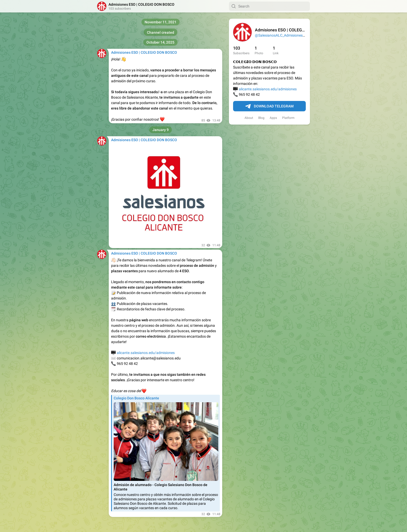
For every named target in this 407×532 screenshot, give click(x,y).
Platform (288, 118)
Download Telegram (269, 106)
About (249, 118)
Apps (273, 118)
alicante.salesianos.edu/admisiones (268, 89)
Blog (261, 118)
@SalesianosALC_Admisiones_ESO (283, 35)
